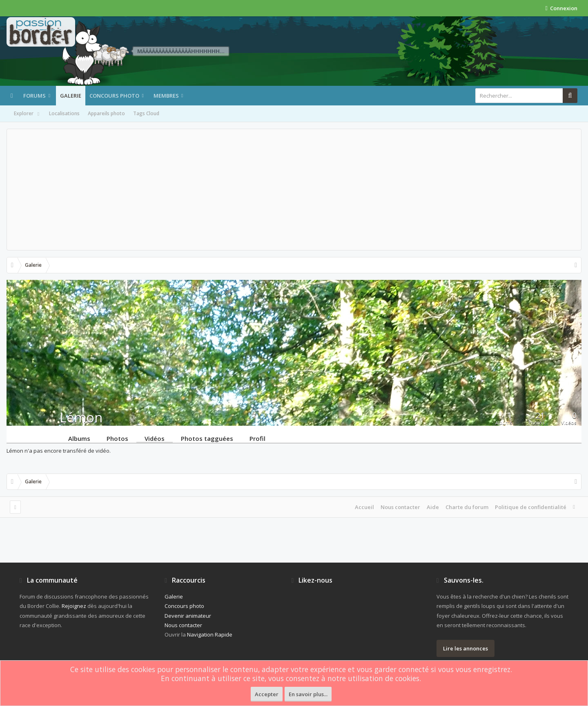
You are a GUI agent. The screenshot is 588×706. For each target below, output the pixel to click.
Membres (166, 96)
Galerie (71, 96)
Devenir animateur (188, 616)
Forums (35, 96)
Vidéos (155, 438)
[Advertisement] (294, 190)
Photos (117, 438)
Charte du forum (467, 507)
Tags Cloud (146, 113)
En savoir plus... (308, 694)
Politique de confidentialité (531, 507)
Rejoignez (74, 606)
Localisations (64, 113)
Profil (257, 438)
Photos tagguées (207, 438)
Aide (433, 507)
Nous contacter (400, 507)
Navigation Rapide (210, 635)
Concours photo (114, 96)
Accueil (364, 507)
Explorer (27, 114)
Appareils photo (106, 113)
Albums (79, 438)
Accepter (267, 694)
